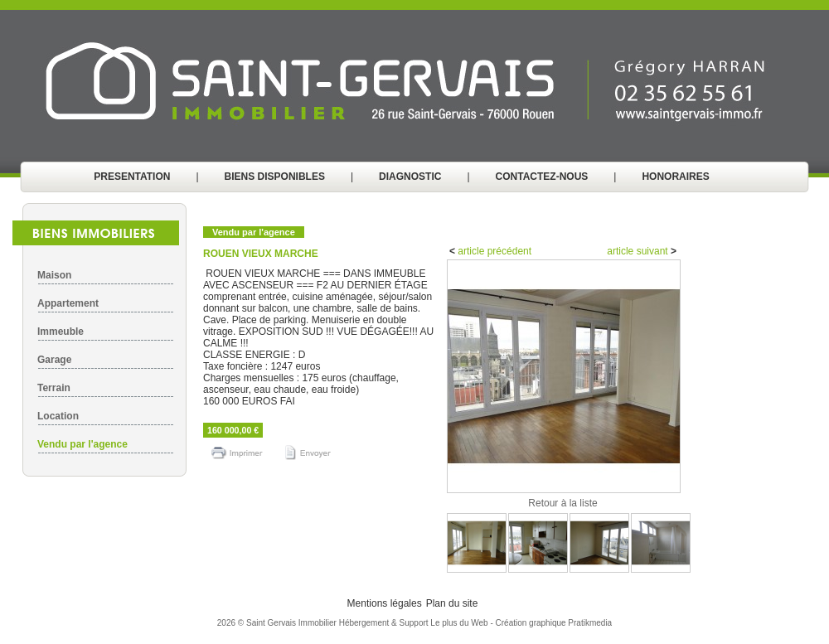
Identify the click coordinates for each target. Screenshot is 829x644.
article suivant (639, 251)
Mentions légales (385, 603)
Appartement (68, 303)
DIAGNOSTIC (410, 177)
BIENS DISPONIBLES (275, 177)
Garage (54, 360)
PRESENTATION (132, 177)
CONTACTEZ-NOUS (542, 177)
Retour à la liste (562, 503)
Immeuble (61, 332)
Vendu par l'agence (82, 444)
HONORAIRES (675, 177)
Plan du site (452, 603)
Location (58, 416)
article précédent (493, 251)
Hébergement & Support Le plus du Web (415, 623)
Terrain (54, 388)
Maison (54, 275)
